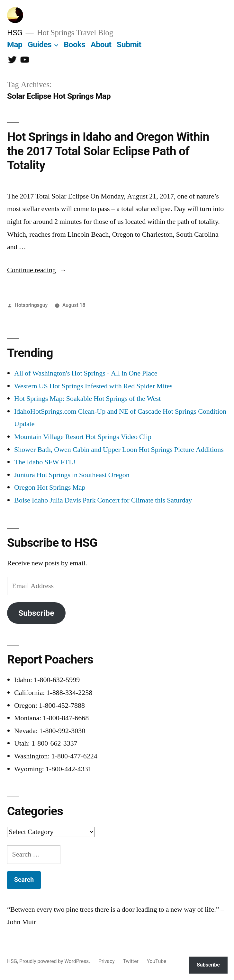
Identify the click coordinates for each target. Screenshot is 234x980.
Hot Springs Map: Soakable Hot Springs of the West (87, 399)
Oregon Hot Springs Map (50, 487)
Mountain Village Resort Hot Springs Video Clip (83, 437)
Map (15, 44)
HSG (15, 33)
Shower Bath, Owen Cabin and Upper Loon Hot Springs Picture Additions (119, 450)
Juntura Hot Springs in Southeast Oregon (72, 475)
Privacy (106, 961)
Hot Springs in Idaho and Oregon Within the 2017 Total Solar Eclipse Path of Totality (108, 151)
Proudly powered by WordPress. (55, 961)
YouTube (157, 961)
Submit (129, 44)
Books (74, 44)
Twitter (131, 961)
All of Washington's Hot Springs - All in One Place (86, 373)
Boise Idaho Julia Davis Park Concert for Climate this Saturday (103, 500)
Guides (40, 44)
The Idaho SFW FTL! (45, 462)
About (101, 44)
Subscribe (36, 613)
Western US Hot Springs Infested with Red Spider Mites (93, 386)
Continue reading (37, 270)
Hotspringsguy (31, 305)
